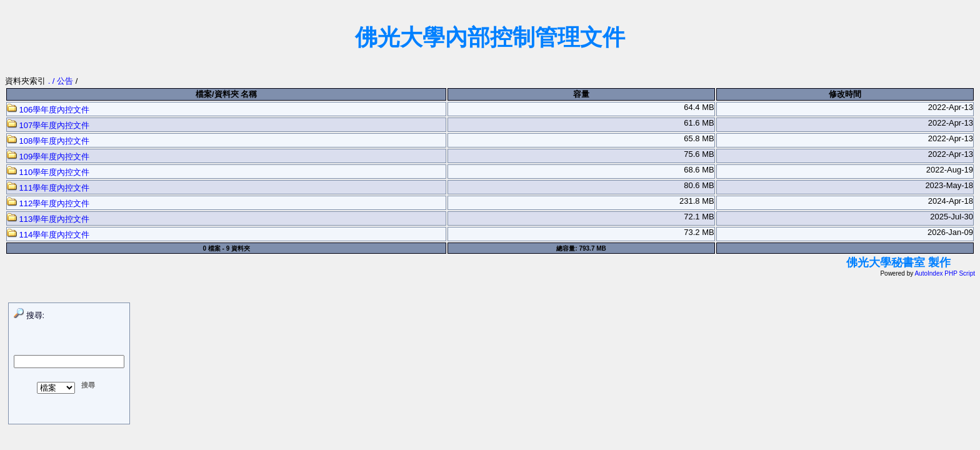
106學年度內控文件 (48, 110)
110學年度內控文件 (48, 172)
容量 (581, 94)
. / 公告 (62, 81)
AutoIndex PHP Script (945, 273)
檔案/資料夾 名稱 (226, 94)
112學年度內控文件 (48, 203)
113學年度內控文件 (48, 219)
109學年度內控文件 (48, 157)
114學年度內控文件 (48, 235)
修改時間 (845, 94)
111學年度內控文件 (48, 188)
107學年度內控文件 (48, 125)
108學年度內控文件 (48, 141)
